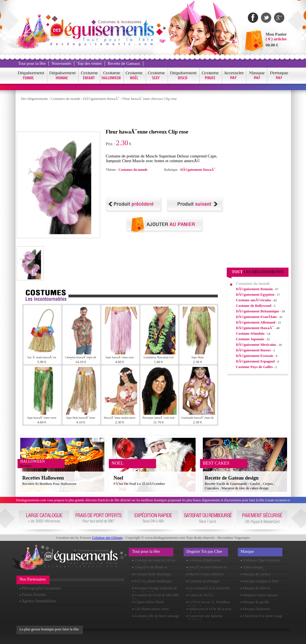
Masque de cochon (257, 574)
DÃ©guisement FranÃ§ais (256, 317)
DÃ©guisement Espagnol (255, 361)
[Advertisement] (118, 116)
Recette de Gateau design (232, 478)
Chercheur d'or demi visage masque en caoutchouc (262, 618)
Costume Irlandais (250, 333)
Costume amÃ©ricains (253, 300)
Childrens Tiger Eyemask (261, 560)
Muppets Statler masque (261, 595)
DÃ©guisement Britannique (257, 311)
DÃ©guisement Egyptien (255, 294)
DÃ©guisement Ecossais (255, 356)
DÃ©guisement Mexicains (256, 345)
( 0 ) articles (276, 39)
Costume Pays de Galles (254, 367)
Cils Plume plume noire (152, 609)
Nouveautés (61, 63)
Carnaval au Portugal (204, 581)
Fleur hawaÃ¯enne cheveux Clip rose (150, 99)
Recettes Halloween (43, 478)
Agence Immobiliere (39, 601)
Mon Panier (276, 34)
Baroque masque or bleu (261, 581)
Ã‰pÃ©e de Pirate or (151, 567)
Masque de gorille (256, 602)
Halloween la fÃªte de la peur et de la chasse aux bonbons (209, 611)
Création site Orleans (107, 538)
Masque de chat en (257, 588)
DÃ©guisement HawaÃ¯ (102, 99)
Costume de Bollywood (254, 306)
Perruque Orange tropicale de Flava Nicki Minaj (155, 590)
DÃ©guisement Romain (254, 289)
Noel (118, 478)
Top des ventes (89, 63)
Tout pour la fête (32, 63)
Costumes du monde (65, 99)
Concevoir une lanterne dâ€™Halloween (204, 618)
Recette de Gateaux (124, 63)
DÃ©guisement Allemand (256, 322)
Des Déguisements (34, 99)
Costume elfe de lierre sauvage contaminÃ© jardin (156, 618)
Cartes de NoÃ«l (201, 595)
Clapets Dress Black (149, 602)
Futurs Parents (34, 594)
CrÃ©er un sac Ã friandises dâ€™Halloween (208, 604)
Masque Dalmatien (257, 609)
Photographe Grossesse (41, 588)
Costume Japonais (250, 339)
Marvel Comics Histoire (206, 574)
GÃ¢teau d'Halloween (205, 560)
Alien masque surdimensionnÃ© (254, 569)
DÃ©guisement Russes (253, 350)
